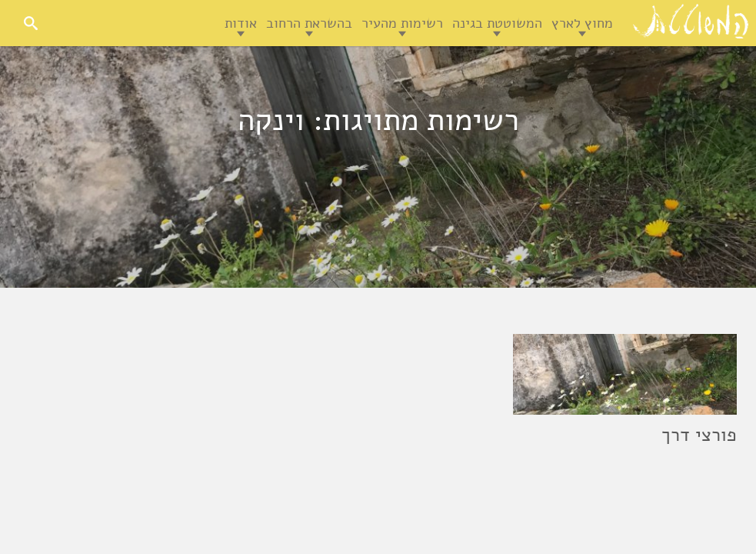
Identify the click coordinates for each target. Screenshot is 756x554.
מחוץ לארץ (582, 23)
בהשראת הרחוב (309, 23)
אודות (241, 23)
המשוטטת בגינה (497, 23)
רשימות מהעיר (402, 23)
